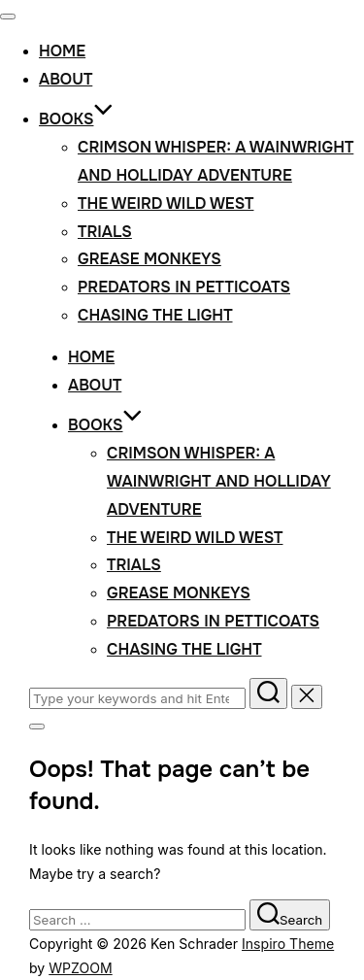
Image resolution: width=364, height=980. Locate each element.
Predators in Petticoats (184, 287)
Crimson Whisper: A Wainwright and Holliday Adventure (219, 481)
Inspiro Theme (288, 944)
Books (76, 119)
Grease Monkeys (149, 259)
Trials (105, 232)
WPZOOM (81, 968)
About (66, 79)
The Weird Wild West (165, 203)
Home (62, 51)
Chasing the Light (155, 315)
